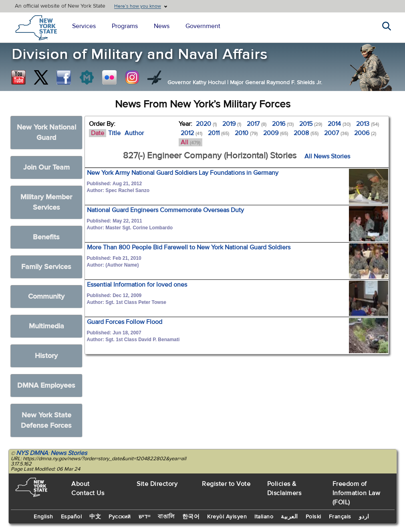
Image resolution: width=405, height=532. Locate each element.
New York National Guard (46, 132)
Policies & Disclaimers (284, 489)
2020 (206, 124)
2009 (276, 133)
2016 (283, 124)
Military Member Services (46, 202)
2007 (336, 133)
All (190, 142)
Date (98, 133)
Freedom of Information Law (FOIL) (357, 493)
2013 (368, 124)
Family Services (46, 267)
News (162, 26)
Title (114, 133)
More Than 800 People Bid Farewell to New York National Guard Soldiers (189, 247)
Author (134, 133)
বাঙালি (166, 517)
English (43, 517)
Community (46, 296)
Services (84, 26)
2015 (311, 124)
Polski (313, 517)
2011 (219, 133)
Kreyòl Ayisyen (227, 517)
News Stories (69, 453)
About (81, 484)
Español (72, 517)
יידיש (145, 517)
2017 (257, 124)
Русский (120, 517)
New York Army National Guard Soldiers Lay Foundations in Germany (183, 173)
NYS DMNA (32, 453)
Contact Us (88, 493)
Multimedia (46, 326)
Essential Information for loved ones (137, 285)
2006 (365, 133)
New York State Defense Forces (46, 420)
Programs (125, 26)
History (46, 356)
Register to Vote (226, 484)
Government (203, 26)
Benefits (46, 237)
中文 (95, 517)
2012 (191, 133)
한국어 (191, 517)
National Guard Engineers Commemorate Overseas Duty (165, 210)
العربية (289, 517)
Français (340, 517)
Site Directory (157, 484)
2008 (306, 133)
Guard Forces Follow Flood (125, 322)
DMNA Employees (46, 385)
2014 (339, 124)
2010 (246, 133)
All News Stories (327, 156)
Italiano (264, 517)
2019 (232, 124)
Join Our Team (46, 167)
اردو (364, 517)
